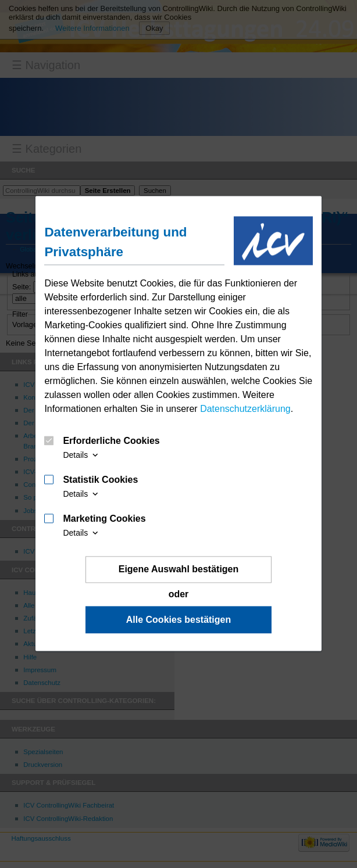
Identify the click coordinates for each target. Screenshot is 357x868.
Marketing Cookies (104, 519)
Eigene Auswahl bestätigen (179, 569)
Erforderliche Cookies (111, 441)
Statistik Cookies (100, 480)
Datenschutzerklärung (245, 409)
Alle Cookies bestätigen (179, 620)
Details (81, 455)
